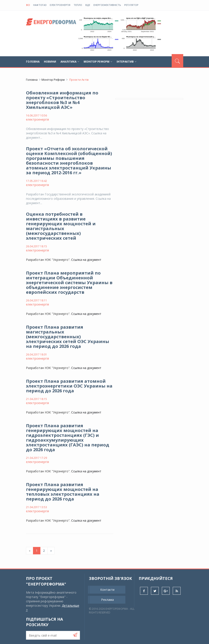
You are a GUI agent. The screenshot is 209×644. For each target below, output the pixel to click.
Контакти (107, 590)
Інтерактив (127, 62)
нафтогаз (40, 5)
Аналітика (70, 62)
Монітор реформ (98, 62)
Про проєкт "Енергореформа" (46, 581)
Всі (28, 5)
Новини (50, 62)
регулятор (131, 5)
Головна (33, 62)
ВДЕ (88, 5)
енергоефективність (107, 5)
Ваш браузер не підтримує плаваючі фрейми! (97, 24)
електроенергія (60, 5)
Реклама (107, 600)
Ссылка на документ (86, 260)
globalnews (51, 23)
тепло (78, 5)
